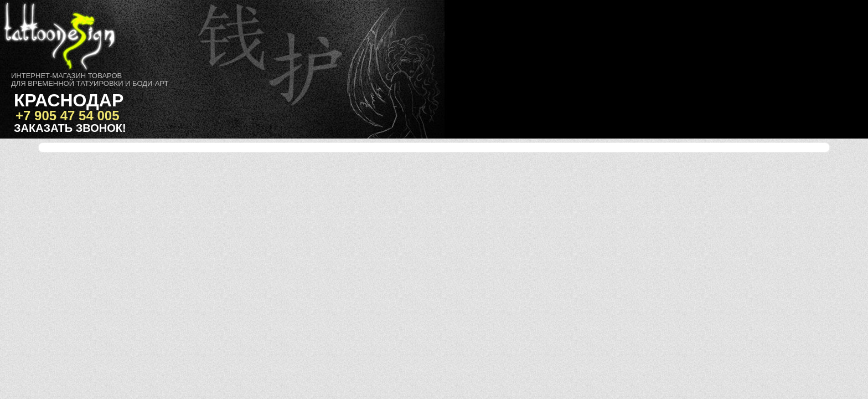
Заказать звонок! (70, 128)
